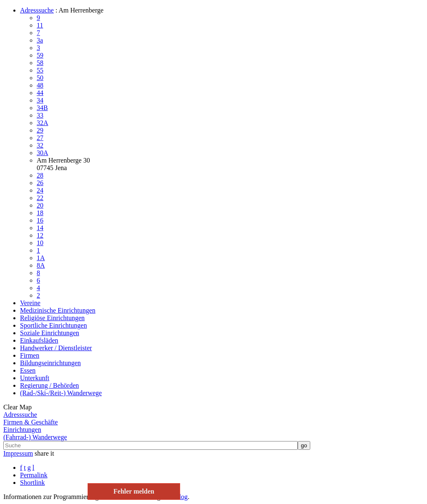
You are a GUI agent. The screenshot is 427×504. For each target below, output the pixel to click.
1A (41, 258)
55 (40, 70)
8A (41, 265)
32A (43, 123)
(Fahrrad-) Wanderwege (35, 437)
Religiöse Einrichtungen (52, 318)
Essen (28, 370)
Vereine (30, 303)
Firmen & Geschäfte (31, 422)
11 (40, 25)
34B (42, 108)
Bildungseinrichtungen (50, 363)
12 (40, 235)
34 (40, 100)
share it (44, 453)
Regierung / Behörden (49, 385)
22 (40, 198)
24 (40, 190)
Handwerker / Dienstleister (56, 348)
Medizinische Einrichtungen (58, 310)
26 (40, 183)
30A (43, 153)
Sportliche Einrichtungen (53, 325)
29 (40, 130)
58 (40, 63)
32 (40, 145)
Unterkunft (35, 378)
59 (40, 55)
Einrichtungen (22, 430)
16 (40, 220)
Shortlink (33, 483)
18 (40, 213)
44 (40, 93)
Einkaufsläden (39, 340)
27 (40, 138)
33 (40, 115)
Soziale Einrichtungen (50, 333)
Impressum (18, 453)
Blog (181, 497)
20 (40, 205)
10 (40, 243)
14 (40, 228)
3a (40, 40)
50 (40, 78)
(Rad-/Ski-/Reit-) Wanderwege (61, 393)
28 (40, 175)
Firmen (30, 355)
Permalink (34, 475)
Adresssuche (37, 10)
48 (40, 85)
